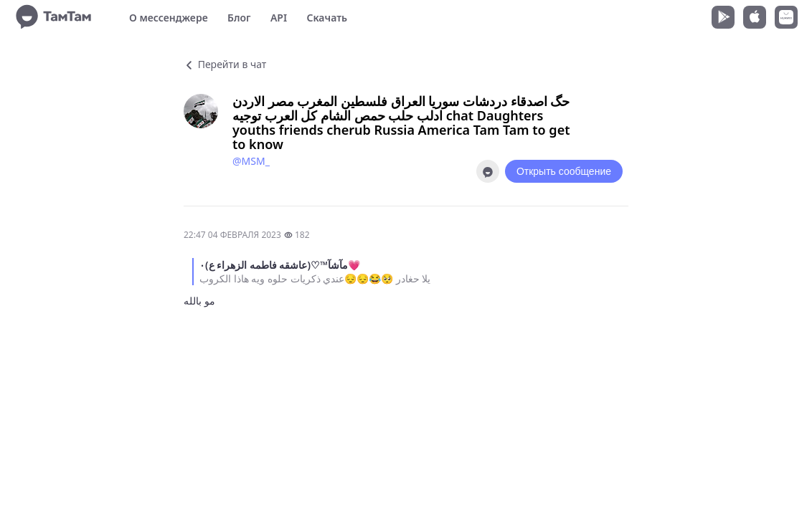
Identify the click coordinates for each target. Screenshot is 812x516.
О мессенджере (169, 18)
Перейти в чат (225, 64)
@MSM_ (251, 161)
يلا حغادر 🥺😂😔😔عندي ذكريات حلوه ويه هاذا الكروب (315, 278)
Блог (239, 18)
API (279, 18)
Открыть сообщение (564, 171)
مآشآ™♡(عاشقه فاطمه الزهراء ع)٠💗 (280, 265)
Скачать (327, 18)
